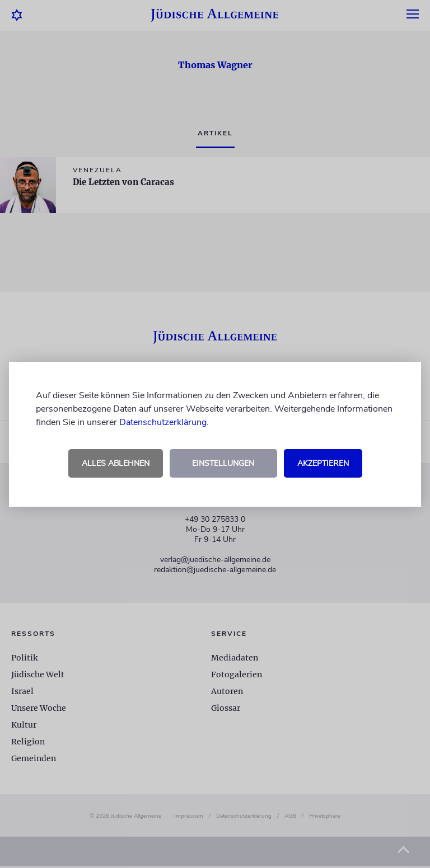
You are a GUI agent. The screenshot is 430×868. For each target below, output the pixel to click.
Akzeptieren (323, 463)
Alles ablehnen (116, 463)
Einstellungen (223, 463)
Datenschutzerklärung (163, 422)
